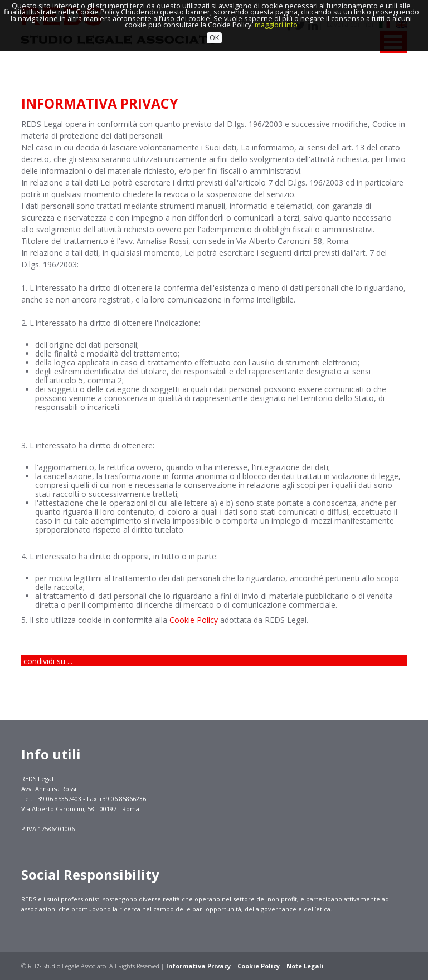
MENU (393, 42)
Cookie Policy (194, 620)
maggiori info (276, 12)
